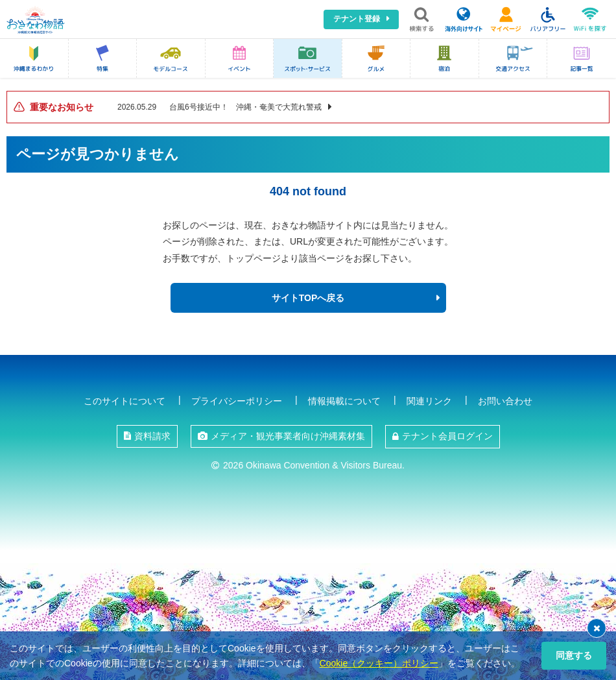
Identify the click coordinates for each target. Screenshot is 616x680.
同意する (574, 655)
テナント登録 (357, 19)
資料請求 (152, 436)
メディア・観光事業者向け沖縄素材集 (288, 436)
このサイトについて (124, 401)
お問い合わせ (505, 401)
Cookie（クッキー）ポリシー (379, 663)
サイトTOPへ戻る (308, 298)
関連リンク (429, 401)
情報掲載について (344, 401)
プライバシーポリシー (237, 401)
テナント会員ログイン (447, 436)
